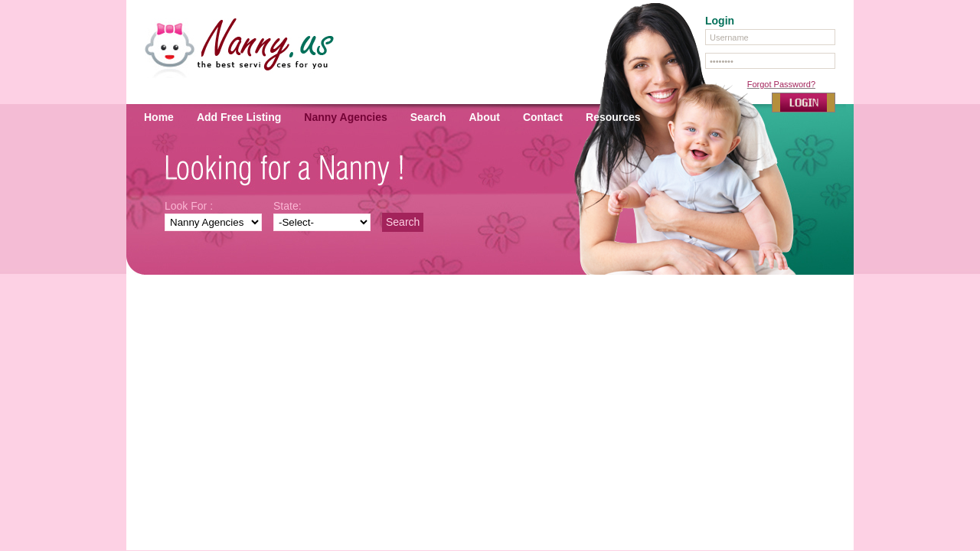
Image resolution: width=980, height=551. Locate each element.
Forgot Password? (781, 84)
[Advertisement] (490, 332)
